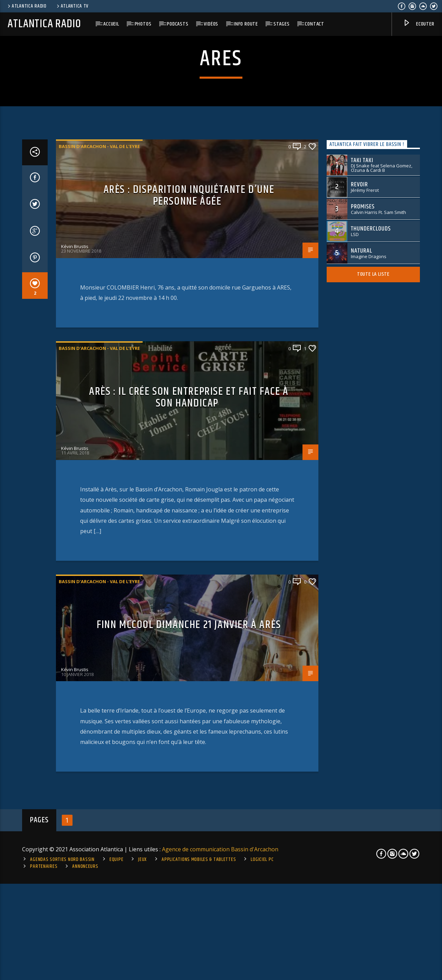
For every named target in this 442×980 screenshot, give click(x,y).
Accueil (111, 24)
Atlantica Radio (27, 6)
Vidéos (211, 24)
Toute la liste (373, 517)
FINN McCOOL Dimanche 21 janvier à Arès (189, 867)
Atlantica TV (72, 6)
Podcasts (177, 24)
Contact (315, 24)
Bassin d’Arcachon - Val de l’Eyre (99, 389)
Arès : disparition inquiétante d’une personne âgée (189, 438)
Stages (282, 24)
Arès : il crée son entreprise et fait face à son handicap (189, 640)
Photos (143, 24)
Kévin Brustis (75, 489)
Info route (246, 24)
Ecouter (419, 24)
